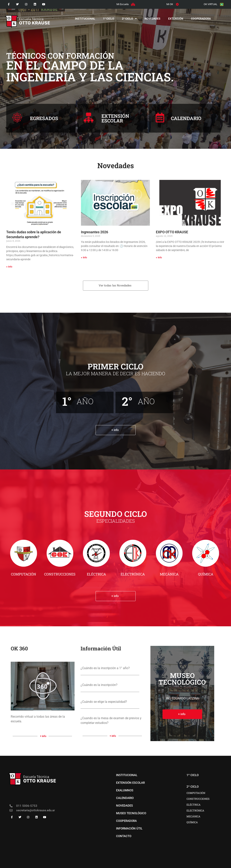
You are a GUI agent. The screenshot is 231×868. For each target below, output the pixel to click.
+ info (43, 736)
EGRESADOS (44, 118)
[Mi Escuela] (133, 4)
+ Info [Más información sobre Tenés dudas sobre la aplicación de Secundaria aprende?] (9, 267)
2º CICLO (129, 19)
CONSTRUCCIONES (60, 574)
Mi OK (170, 4)
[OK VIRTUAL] (222, 4)
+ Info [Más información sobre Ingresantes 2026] (84, 258)
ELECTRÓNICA (133, 574)
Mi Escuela (123, 4)
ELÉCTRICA (96, 574)
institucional (85, 19)
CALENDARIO (186, 118)
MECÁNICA (169, 574)
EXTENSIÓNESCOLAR (115, 118)
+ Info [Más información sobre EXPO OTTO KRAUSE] (159, 258)
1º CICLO (109, 19)
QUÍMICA (206, 574)
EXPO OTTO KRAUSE (172, 232)
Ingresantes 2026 (95, 232)
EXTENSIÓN (176, 19)
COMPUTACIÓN (24, 574)
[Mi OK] (177, 4)
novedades (152, 19)
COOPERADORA (201, 19)
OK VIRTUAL (210, 4)
